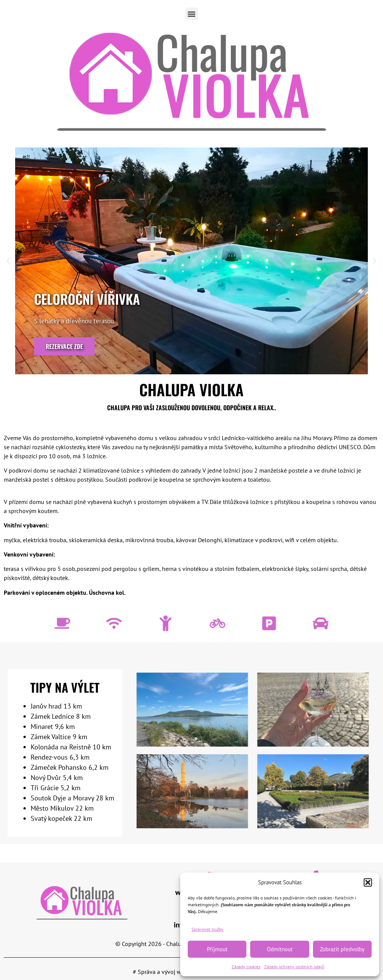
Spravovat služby (208, 929)
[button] (368, 882)
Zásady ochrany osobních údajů (294, 967)
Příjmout (217, 949)
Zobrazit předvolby (342, 949)
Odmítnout (280, 949)
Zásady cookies (246, 967)
